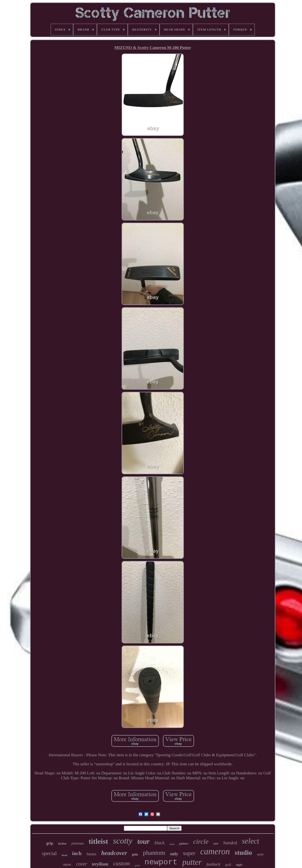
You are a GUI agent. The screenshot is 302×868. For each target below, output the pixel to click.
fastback (214, 864)
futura (91, 854)
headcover (114, 853)
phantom (154, 853)
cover (81, 864)
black (159, 843)
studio (243, 853)
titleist (98, 841)
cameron (215, 852)
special (49, 853)
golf (228, 865)
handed (230, 843)
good (137, 865)
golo (135, 854)
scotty (123, 841)
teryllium (100, 864)
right (239, 865)
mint (172, 844)
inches (62, 843)
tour (143, 841)
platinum (78, 843)
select (250, 841)
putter (192, 862)
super (189, 853)
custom (122, 863)
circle (201, 841)
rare (216, 844)
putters (184, 844)
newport (161, 862)
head (64, 855)
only (174, 854)
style (260, 854)
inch (77, 853)
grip (50, 843)
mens (67, 864)
